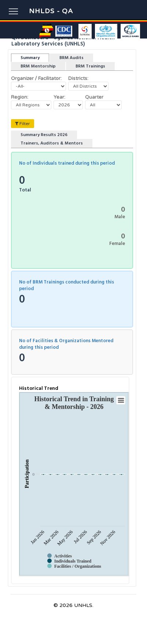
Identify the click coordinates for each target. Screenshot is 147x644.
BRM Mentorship (38, 66)
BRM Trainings (90, 66)
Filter (23, 124)
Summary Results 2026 (44, 135)
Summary (30, 58)
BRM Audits (71, 58)
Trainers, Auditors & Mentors (52, 143)
